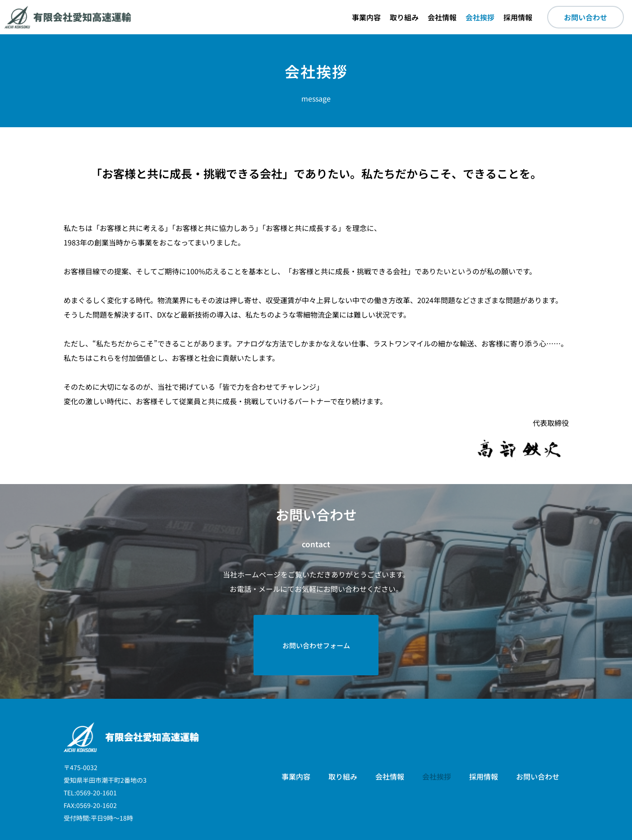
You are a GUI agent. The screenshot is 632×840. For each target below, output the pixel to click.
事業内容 (366, 17)
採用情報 (518, 17)
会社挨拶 (480, 17)
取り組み (404, 17)
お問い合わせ (538, 743)
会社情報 (442, 17)
